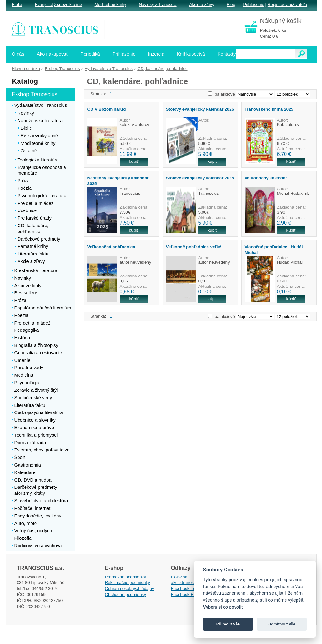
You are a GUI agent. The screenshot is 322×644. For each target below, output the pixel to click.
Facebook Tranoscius (191, 589)
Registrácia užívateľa (287, 5)
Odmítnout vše (282, 624)
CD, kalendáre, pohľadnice (162, 69)
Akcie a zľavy (202, 5)
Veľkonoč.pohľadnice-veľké (194, 247)
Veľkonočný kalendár (266, 178)
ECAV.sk (179, 577)
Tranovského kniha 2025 (269, 109)
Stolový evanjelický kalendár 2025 (200, 178)
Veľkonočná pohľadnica (111, 247)
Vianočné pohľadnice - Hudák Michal (274, 249)
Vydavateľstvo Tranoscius (109, 69)
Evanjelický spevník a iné (58, 5)
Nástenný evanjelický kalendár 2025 (118, 181)
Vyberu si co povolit (223, 607)
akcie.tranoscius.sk (189, 583)
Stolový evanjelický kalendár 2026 (200, 109)
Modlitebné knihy (111, 5)
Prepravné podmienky (126, 577)
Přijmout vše (228, 624)
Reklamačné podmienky (128, 583)
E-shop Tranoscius (62, 69)
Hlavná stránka (26, 69)
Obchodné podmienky (126, 595)
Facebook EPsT (186, 595)
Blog (231, 5)
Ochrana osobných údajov (130, 589)
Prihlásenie (253, 5)
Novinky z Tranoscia (158, 5)
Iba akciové (224, 94)
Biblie (17, 5)
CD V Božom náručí (107, 109)
